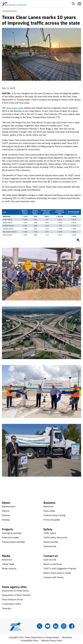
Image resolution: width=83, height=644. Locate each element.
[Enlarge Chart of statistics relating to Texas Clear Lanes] (78, 240)
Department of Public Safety (15, 591)
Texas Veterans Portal (12, 600)
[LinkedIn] (56, 626)
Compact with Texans (54, 577)
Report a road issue (53, 564)
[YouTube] (48, 626)
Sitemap (6, 520)
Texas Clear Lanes (15, 108)
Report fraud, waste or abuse (57, 573)
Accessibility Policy (30, 640)
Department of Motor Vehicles (16, 595)
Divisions (6, 515)
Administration (9, 506)
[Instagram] (64, 626)
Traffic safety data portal (55, 537)
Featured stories (10, 11)
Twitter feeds (8, 564)
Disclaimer (67, 637)
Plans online (49, 511)
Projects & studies (10, 537)
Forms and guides (52, 520)
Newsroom (7, 560)
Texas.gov (7, 608)
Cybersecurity (50, 546)
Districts (6, 511)
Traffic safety (50, 533)
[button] (73, 4)
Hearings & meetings (12, 533)
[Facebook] (72, 626)
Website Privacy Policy (52, 640)
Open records (50, 560)
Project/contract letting (54, 515)
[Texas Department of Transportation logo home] (14, 4)
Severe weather (51, 542)
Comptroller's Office (12, 604)
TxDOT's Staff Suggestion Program (60, 568)
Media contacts (9, 568)
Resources (48, 506)
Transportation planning (13, 542)
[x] (40, 626)
